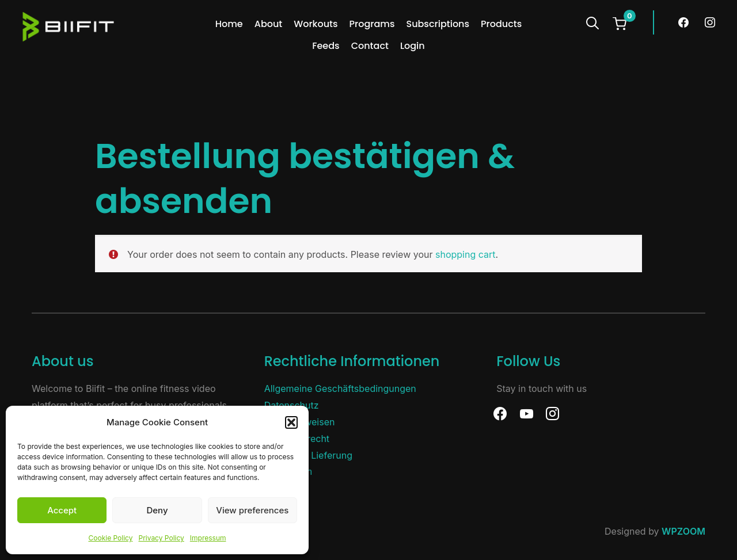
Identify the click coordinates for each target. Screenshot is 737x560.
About (269, 24)
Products (501, 24)
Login (413, 46)
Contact (370, 46)
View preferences (252, 510)
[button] (291, 422)
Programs (372, 24)
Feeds (326, 46)
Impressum (208, 538)
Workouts (316, 24)
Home (229, 24)
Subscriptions (438, 24)
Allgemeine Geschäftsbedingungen (340, 388)
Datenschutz (292, 405)
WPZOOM (683, 531)
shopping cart (466, 254)
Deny (157, 510)
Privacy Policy (161, 538)
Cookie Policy (110, 538)
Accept (62, 510)
